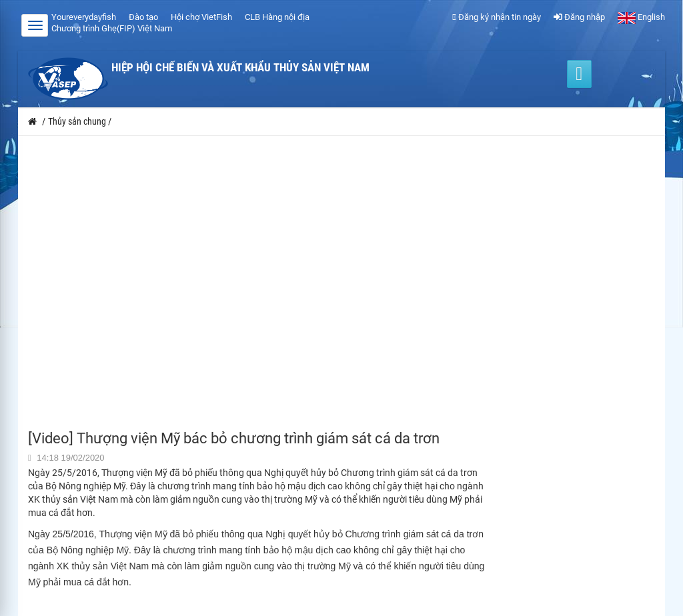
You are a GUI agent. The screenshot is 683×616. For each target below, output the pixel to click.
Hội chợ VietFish (201, 17)
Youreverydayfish (84, 17)
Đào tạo (143, 17)
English (641, 17)
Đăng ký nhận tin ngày (497, 17)
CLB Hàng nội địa (277, 17)
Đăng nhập (579, 17)
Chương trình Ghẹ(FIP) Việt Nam (112, 28)
